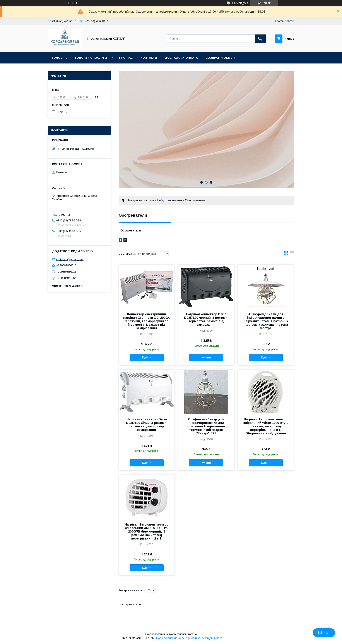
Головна (59, 58)
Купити (147, 358)
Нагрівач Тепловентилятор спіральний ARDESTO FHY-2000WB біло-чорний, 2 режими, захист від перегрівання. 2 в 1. (147, 531)
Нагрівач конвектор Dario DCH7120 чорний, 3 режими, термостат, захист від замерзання (206, 319)
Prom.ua (192, 634)
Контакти (149, 58)
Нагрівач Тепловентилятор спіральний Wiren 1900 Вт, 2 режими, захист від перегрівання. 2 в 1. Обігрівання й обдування (266, 426)
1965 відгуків (240, 3)
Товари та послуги (91, 58)
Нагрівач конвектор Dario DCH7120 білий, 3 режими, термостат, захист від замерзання (147, 425)
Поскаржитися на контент (172, 638)
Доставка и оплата (181, 58)
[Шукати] (260, 39)
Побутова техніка (169, 200)
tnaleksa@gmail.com (70, 259)
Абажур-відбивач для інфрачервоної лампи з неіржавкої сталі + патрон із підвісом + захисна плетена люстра (266, 321)
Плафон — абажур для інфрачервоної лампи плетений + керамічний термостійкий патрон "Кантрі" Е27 (206, 426)
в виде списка (292, 254)
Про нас (126, 58)
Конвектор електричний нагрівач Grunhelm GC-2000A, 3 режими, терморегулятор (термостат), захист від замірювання (147, 321)
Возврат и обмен (220, 58)
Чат (324, 633)
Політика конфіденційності (206, 638)
